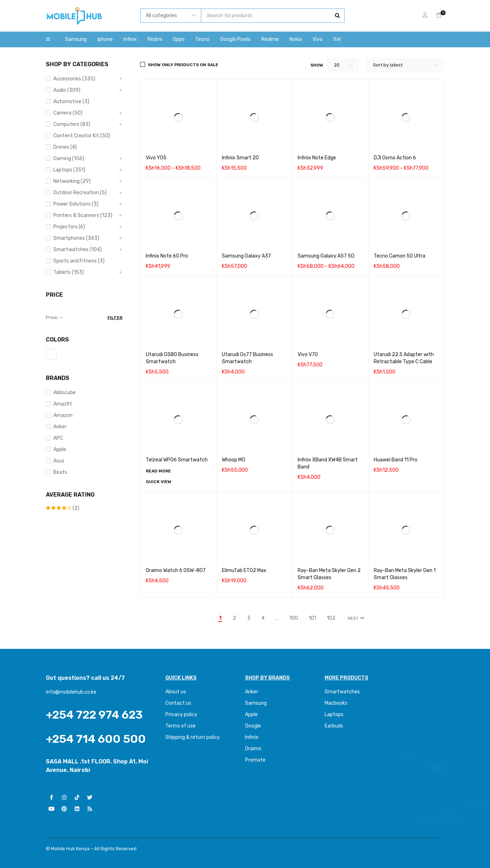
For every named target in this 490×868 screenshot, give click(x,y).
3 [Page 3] (249, 618)
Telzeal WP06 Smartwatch (177, 460)
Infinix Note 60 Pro (167, 256)
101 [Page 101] (312, 618)
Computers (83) (72, 124)
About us (176, 692)
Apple (60, 449)
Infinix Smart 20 (240, 158)
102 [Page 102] (331, 618)
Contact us (178, 703)
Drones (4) (65, 147)
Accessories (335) (74, 79)
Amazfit (63, 404)
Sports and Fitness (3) (79, 261)
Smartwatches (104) (78, 250)
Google (253, 726)
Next (353, 618)
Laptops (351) (69, 170)
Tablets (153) (69, 272)
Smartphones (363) (76, 238)
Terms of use (180, 726)
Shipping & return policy (193, 737)
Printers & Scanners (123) (83, 215)
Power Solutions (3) (76, 204)
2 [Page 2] (235, 618)
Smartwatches (343, 692)
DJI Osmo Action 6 (395, 158)
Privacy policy (181, 714)
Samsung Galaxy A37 (246, 256)
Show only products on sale (183, 65)
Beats (60, 472)
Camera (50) (68, 113)
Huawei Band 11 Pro (396, 460)
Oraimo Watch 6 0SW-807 (176, 570)
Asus (59, 461)
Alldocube (65, 393)
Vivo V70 (308, 354)
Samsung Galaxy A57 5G (326, 256)
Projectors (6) (69, 227)
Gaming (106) (69, 158)
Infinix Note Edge (317, 158)
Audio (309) (67, 90)
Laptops (334, 714)
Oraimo (253, 749)
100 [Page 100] (294, 618)
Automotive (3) (71, 102)
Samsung (256, 703)
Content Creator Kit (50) (82, 136)
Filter (115, 318)
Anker (60, 427)
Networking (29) (72, 181)
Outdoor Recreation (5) (80, 193)
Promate (255, 760)
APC (58, 438)
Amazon (63, 415)
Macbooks (336, 703)
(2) (63, 508)
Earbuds (334, 726)
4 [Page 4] (263, 618)
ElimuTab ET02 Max (244, 570)
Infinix (252, 737)
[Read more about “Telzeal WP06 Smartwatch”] (158, 471)
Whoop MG (234, 460)
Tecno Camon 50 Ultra (400, 256)
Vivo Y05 (156, 158)
